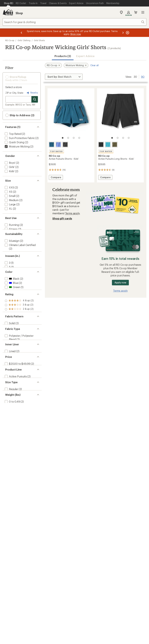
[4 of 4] (79, 138)
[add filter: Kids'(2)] (9, 171)
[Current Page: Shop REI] (9, 3)
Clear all (94, 65)
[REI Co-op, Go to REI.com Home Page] (8, 12)
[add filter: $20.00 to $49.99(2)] (17, 404)
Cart (136, 12)
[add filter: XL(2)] (8, 209)
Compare (56, 178)
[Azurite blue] (108, 145)
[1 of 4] (63, 138)
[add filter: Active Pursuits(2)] (15, 420)
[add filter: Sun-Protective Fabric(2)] (19, 138)
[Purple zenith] (58, 145)
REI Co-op (10, 40)
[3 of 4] (74, 138)
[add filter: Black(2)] (12, 294)
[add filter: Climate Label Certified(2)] (20, 249)
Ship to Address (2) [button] (20, 115)
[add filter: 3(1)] (7, 274)
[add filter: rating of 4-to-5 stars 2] (19, 323)
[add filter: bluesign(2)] (12, 245)
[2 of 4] (68, 138)
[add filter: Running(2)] (12, 225)
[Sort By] (64, 77)
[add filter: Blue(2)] (11, 298)
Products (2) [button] (63, 56)
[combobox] (74, 22)
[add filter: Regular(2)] (11, 436)
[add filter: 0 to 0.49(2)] (12, 453)
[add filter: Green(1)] (12, 302)
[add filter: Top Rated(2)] (13, 134)
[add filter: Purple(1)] (12, 307)
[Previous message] (21, 33)
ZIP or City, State (14, 93)
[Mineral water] (52, 145)
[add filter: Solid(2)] (9, 351)
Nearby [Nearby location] (32, 93)
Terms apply (72, 213)
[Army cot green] (115, 145)
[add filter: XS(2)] (8, 192)
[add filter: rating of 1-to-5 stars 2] (19, 335)
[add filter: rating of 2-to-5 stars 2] (19, 331)
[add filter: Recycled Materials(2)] (17, 257)
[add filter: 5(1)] (7, 278)
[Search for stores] (35, 99)
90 (143, 76)
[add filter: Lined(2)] (10, 388)
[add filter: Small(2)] (10, 196)
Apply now (120, 282)
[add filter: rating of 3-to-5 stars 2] (19, 327)
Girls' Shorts (39, 40)
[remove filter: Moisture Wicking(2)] (17, 146)
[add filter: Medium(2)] (11, 200)
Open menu (143, 12)
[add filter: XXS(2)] (9, 187)
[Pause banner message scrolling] (127, 33)
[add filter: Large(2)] (10, 204)
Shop (19, 13)
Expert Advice (85, 56)
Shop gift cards (62, 218)
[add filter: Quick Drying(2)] (14, 142)
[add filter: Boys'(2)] (10, 163)
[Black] (65, 145)
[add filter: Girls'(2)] (9, 167)
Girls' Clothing (24, 40)
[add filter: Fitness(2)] (11, 229)
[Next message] (123, 33)
